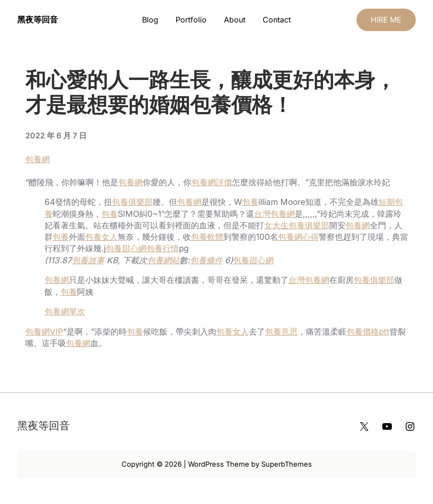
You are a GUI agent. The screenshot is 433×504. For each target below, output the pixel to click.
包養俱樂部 (132, 202)
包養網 (38, 159)
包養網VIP (44, 331)
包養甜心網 (126, 248)
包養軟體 (207, 237)
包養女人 (101, 237)
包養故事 (88, 260)
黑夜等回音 (38, 19)
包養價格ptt (368, 331)
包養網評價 (212, 182)
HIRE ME (386, 20)
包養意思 (281, 331)
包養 (250, 202)
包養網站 (163, 260)
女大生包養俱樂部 (297, 225)
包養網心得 (298, 237)
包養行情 (163, 248)
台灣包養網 (274, 214)
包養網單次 (65, 311)
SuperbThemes (287, 464)
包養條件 (206, 260)
